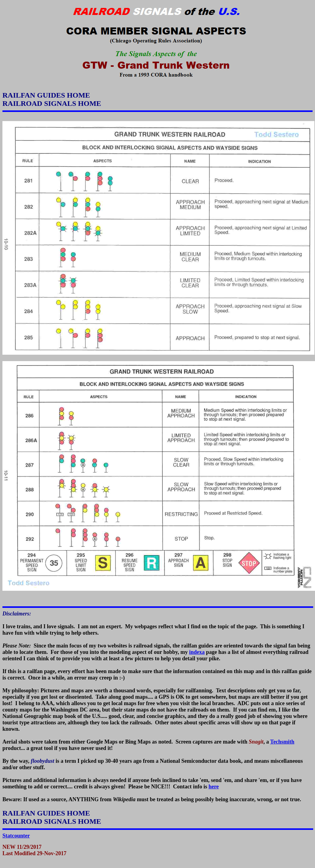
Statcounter (16, 836)
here (214, 787)
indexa (197, 652)
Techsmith (282, 742)
